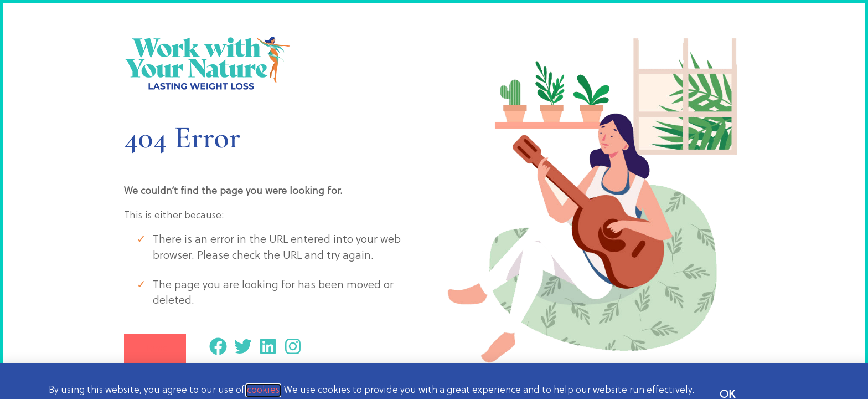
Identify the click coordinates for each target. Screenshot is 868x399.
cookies (263, 390)
